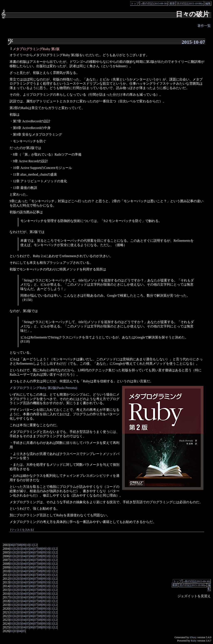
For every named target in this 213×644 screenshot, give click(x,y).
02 (16, 549)
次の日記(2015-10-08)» (190, 3)
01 (12, 549)
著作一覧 (204, 26)
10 (28, 545)
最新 (172, 3)
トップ (135, 3)
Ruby (194, 641)
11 (32, 545)
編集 (208, 3)
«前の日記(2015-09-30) (154, 3)
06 (12, 545)
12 (36, 545)
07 (16, 545)
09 (24, 545)
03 (20, 549)
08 (20, 545)
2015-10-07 (193, 42)
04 (24, 549)
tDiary (193, 637)
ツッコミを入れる (22, 530)
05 (28, 549)
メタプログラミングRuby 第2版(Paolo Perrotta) (43, 388)
